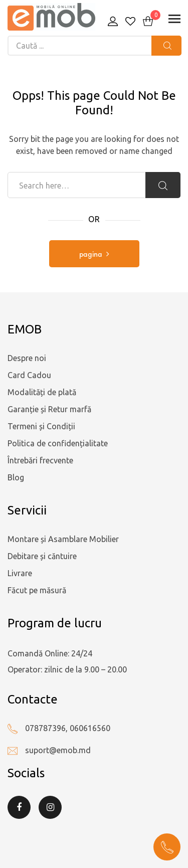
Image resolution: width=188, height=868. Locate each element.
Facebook (19, 807)
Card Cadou (29, 375)
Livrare (20, 573)
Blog (16, 477)
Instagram (50, 807)
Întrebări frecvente (40, 460)
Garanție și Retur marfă (49, 409)
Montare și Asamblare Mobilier (63, 539)
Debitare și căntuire (42, 556)
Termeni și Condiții (41, 426)
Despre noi (27, 358)
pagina (91, 255)
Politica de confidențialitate (58, 443)
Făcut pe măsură (37, 590)
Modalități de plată (42, 392)
